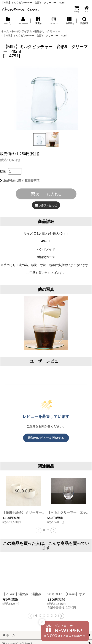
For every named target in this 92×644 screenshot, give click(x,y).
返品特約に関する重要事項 (20, 180)
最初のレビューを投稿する (46, 438)
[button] (38, 21)
